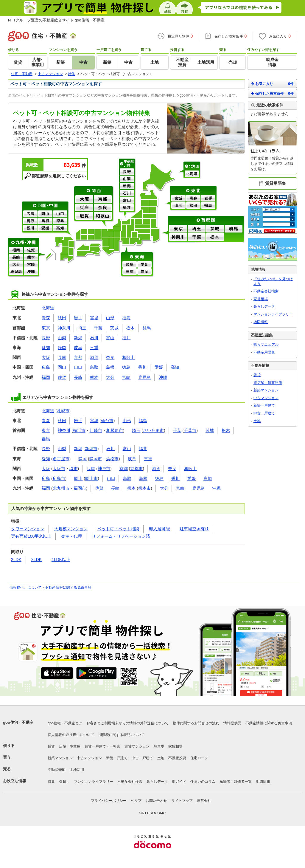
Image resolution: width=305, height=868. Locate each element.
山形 (178, 206)
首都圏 (206, 220)
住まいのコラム (203, 782)
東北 (194, 190)
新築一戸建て (264, 405)
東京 (178, 229)
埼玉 (197, 229)
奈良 (103, 208)
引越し (64, 782)
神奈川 (178, 237)
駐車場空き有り (194, 529)
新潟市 (91, 449)
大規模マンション (71, 529)
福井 (127, 208)
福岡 (16, 250)
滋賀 (84, 216)
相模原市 (115, 430)
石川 (127, 193)
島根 (45, 221)
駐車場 (159, 746)
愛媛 (45, 228)
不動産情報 (260, 365)
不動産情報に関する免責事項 (68, 588)
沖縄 (31, 272)
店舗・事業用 (70, 746)
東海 (137, 257)
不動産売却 (57, 770)
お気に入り (272, 84)
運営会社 (204, 801)
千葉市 (190, 430)
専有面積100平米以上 (31, 536)
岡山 (45, 214)
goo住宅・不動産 (18, 722)
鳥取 (30, 221)
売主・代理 (71, 536)
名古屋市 (61, 459)
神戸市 (104, 469)
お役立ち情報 (15, 781)
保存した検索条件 (272, 93)
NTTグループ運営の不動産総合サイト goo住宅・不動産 (56, 20)
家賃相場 (261, 299)
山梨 (127, 179)
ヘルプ (136, 801)
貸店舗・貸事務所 (268, 383)
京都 (103, 199)
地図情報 (261, 322)
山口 (60, 214)
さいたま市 (153, 430)
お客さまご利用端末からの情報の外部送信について (127, 723)
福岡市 (80, 488)
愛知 (144, 265)
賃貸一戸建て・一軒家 (102, 746)
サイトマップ (182, 801)
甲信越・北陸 (127, 163)
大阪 (84, 199)
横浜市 (79, 430)
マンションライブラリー (273, 314)
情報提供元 (232, 723)
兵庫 (84, 208)
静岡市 (96, 459)
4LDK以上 (61, 559)
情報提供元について (26, 588)
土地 (257, 421)
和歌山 (103, 216)
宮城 (178, 199)
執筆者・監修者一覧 (236, 782)
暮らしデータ (264, 306)
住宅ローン (199, 758)
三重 (130, 272)
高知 (60, 228)
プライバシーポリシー (109, 801)
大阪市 (59, 469)
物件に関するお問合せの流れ (196, 723)
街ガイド (179, 782)
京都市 (136, 469)
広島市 (59, 478)
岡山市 (91, 478)
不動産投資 (177, 758)
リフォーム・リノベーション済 (121, 536)
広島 (30, 214)
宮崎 (31, 265)
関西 (94, 191)
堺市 (74, 469)
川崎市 (96, 430)
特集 (51, 782)
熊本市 (144, 488)
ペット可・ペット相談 (118, 529)
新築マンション (266, 390)
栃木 (215, 237)
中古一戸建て (264, 413)
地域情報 (258, 269)
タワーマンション (28, 529)
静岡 (144, 272)
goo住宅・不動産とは (65, 723)
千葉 (197, 237)
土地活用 (77, 770)
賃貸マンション (137, 746)
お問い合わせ (156, 801)
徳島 (60, 221)
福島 (208, 206)
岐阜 (130, 265)
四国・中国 (46, 206)
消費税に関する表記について (122, 735)
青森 (193, 199)
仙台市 (107, 421)
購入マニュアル (266, 345)
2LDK (16, 559)
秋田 (193, 206)
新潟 (127, 186)
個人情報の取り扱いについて (71, 735)
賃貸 (257, 375)
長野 (127, 172)
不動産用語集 (264, 352)
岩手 (208, 199)
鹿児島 (16, 272)
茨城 (215, 229)
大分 (16, 265)
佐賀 (31, 250)
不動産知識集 (262, 335)
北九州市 (61, 488)
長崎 (16, 258)
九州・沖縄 (24, 242)
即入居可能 (159, 529)
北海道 (192, 166)
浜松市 (112, 459)
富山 (127, 201)
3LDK (36, 559)
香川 (30, 228)
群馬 (234, 229)
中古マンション (266, 398)
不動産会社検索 (266, 291)
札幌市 (63, 411)
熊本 (31, 258)
